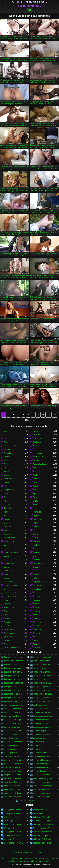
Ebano (7, 556)
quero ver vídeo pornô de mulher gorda (43, 767)
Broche (36, 431)
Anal (35, 475)
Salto (35, 578)
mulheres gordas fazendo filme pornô (14, 712)
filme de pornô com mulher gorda (14, 657)
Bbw (6, 611)
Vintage (7, 589)
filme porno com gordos (13, 679)
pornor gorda (38, 745)
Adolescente (38, 457)
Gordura (36, 633)
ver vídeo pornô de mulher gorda (14, 778)
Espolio (7, 457)
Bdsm (35, 574)
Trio (35, 468)
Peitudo (7, 435)
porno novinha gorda (12, 731)
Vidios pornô (9, 839)
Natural (36, 490)
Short (35, 615)
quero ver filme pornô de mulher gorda (43, 760)
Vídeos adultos (10, 828)
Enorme (36, 644)
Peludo (7, 501)
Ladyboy (36, 611)
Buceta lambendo (40, 464)
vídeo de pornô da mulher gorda (14, 793)
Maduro (36, 607)
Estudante (37, 589)
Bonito (6, 464)
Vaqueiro (37, 460)
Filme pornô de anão (41, 828)
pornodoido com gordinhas (43, 734)
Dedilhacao (8, 494)
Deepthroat (8, 490)
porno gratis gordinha (42, 727)
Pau (5, 497)
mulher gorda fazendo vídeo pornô (43, 709)
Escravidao (38, 585)
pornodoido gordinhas (13, 742)
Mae (6, 549)
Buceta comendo (11, 585)
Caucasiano (9, 541)
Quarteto (7, 637)
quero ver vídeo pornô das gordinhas (43, 764)
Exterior (7, 523)
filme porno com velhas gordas (43, 679)
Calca (35, 501)
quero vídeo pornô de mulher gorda (43, 771)
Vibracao (37, 560)
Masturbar (8, 475)
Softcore (36, 552)
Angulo (36, 516)
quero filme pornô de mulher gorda (43, 753)
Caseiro (36, 534)
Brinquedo (8, 479)
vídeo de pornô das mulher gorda (28, 800)
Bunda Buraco (10, 596)
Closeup (7, 527)
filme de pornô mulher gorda (43, 661)
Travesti (36, 604)
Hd (5, 486)
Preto (35, 497)
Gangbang (37, 622)
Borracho (8, 453)
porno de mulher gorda (13, 723)
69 (34, 593)
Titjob (35, 637)
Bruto (6, 600)
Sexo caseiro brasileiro (42, 832)
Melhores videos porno (42, 821)
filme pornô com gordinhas (43, 676)
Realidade (8, 571)
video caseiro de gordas (43, 778)
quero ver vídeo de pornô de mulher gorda (14, 764)
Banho (36, 618)
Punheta (36, 545)
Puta (35, 479)
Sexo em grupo (39, 563)
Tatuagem (8, 534)
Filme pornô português (13, 825)
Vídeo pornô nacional (13, 836)
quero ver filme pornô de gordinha (14, 760)
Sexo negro (9, 821)
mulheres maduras (11, 817)
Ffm (5, 560)
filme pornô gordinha (41, 687)
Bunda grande (10, 633)
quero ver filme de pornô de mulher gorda (14, 756)
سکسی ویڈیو (24, 861)
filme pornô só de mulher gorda (43, 694)
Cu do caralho (10, 538)
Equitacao (37, 442)
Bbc (5, 516)
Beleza (7, 468)
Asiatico (36, 483)
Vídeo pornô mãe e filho (43, 825)
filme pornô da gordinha (14, 683)
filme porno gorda (11, 687)
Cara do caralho (10, 563)
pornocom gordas (11, 734)
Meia (35, 472)
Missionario (38, 453)
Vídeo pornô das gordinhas (30, 4)
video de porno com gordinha (43, 786)
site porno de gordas (12, 775)
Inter (35, 508)
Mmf (35, 549)
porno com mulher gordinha (14, 720)
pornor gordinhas (11, 753)
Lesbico (7, 505)
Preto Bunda (9, 607)
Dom (35, 556)
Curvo (6, 545)
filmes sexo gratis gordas (43, 701)
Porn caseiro (38, 814)
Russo (6, 574)
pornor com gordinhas (42, 742)
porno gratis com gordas (14, 727)
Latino (6, 567)
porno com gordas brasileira (43, 716)
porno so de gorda (40, 731)
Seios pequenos (10, 446)
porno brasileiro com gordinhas (43, 712)
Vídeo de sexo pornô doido (43, 836)
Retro (6, 615)
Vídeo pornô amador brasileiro (14, 810)
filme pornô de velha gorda (43, 683)
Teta (6, 442)
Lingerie (7, 519)
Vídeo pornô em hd (41, 817)
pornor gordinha (40, 749)
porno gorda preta (40, 723)
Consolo (36, 541)
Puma (35, 641)
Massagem (38, 596)
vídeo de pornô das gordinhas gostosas (43, 797)
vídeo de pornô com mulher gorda (43, 789)
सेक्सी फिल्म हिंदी (14, 861)
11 (55, 415)
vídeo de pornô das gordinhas (14, 797)
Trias (35, 446)
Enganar (36, 600)
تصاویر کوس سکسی (36, 861)
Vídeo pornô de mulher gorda (14, 843)
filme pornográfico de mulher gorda (43, 698)
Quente (7, 483)
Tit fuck (7, 604)
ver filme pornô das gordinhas (43, 775)
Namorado (37, 519)
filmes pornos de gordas (14, 701)
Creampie (37, 629)
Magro (6, 530)
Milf (5, 460)
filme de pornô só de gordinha (43, 665)
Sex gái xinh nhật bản (50, 858)
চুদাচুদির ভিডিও (36, 858)
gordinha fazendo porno (14, 705)
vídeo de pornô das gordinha (43, 793)
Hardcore (37, 438)
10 (49, 415)
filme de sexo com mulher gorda (14, 668)
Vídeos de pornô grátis (42, 843)
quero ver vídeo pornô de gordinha (14, 767)
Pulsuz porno (6, 858)
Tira (5, 512)
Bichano (36, 435)
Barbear (7, 449)
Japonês (7, 508)
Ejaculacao (38, 494)
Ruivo (35, 523)
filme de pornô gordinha (14, 661)
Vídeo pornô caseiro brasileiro (14, 814)
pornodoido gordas (41, 738)
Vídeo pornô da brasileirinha (43, 839)
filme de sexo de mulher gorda (43, 668)
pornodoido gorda (11, 738)
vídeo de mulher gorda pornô (43, 782)
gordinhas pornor (40, 705)
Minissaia (37, 648)
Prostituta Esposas (12, 552)
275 (27, 420)
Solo (35, 505)
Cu (5, 438)
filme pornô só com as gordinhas (43, 690)
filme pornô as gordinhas (43, 672)
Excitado (7, 472)
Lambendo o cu (10, 593)
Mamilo (36, 626)
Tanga (6, 578)
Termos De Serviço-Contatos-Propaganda (29, 853)
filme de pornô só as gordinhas (14, 665)
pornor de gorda (10, 745)
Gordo (36, 571)
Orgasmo (37, 567)
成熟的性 (47, 861)
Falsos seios (9, 629)
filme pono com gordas (13, 672)
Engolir (7, 644)
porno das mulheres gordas (43, 720)
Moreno (7, 431)
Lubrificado (8, 582)
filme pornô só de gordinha (14, 694)
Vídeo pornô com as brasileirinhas (43, 810)
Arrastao (7, 622)
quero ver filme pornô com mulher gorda (43, 756)
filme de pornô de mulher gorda (43, 657)
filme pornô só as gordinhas (14, 690)
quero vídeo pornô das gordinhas (14, 771)
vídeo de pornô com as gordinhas (14, 786)
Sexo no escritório (11, 648)
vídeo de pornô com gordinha (14, 789)
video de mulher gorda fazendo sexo (14, 782)
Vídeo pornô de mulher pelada (14, 832)
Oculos (7, 641)
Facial (35, 530)
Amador (36, 486)
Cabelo (7, 618)
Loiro (35, 449)
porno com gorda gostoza (14, 716)
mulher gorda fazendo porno (14, 709)
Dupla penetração (40, 582)
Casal (35, 538)
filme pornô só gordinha (13, 698)
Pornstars (37, 512)
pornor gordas (10, 749)
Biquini (7, 626)
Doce (35, 527)
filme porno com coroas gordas (14, 676)
